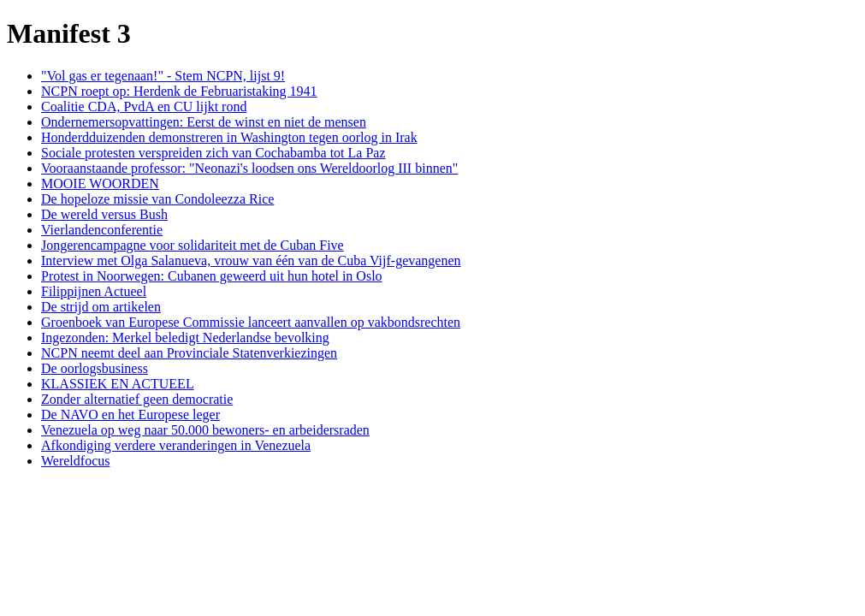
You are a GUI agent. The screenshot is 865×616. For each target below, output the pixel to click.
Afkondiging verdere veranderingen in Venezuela (176, 445)
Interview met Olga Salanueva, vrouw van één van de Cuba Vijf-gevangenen (251, 261)
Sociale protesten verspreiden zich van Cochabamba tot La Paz (213, 153)
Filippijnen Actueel (94, 291)
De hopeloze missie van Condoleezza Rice (157, 199)
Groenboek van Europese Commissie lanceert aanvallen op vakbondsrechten (251, 322)
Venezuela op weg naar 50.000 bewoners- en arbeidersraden (205, 430)
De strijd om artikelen (101, 307)
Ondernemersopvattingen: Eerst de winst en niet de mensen (204, 122)
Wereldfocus (75, 461)
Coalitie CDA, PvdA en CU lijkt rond (144, 107)
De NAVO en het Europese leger (130, 415)
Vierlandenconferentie (102, 230)
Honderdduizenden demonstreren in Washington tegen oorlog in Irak (229, 137)
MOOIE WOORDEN (100, 184)
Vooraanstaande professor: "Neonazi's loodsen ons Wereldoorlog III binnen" (249, 168)
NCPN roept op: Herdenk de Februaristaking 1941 (179, 91)
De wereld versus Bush (104, 214)
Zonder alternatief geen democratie (137, 399)
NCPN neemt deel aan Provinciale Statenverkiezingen (189, 353)
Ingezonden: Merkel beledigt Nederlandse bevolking (185, 338)
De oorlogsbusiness (95, 368)
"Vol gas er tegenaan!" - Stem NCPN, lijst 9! (163, 76)
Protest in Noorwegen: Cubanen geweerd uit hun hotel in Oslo (212, 276)
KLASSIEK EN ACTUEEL (118, 384)
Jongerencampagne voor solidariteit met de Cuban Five (193, 245)
